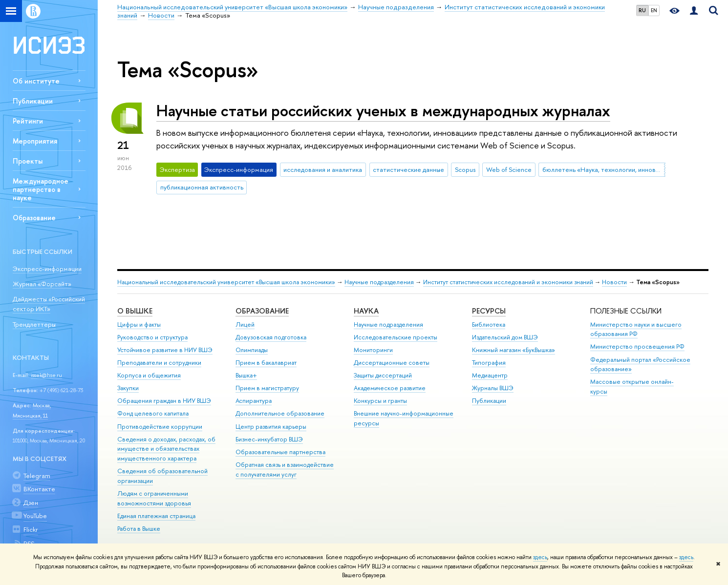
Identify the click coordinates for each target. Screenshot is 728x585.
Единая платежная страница (156, 516)
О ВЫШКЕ (135, 311)
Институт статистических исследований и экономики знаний (508, 282)
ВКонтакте (39, 489)
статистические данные (408, 169)
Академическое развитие (390, 388)
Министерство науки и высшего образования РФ (636, 329)
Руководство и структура (152, 337)
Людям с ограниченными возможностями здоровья (154, 498)
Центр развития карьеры (271, 427)
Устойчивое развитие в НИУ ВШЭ (165, 350)
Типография (489, 363)
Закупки (128, 388)
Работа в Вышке (139, 529)
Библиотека (489, 324)
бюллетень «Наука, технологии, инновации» (604, 169)
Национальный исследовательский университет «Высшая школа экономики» (226, 282)
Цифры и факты (139, 324)
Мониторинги (373, 350)
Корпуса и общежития (149, 375)
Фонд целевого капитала (153, 413)
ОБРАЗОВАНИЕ (262, 311)
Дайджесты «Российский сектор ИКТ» (49, 304)
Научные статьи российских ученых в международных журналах (383, 110)
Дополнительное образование (280, 413)
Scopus (465, 169)
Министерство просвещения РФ (637, 346)
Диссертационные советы (392, 363)
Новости (614, 282)
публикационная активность (202, 187)
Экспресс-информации (47, 269)
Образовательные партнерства (280, 452)
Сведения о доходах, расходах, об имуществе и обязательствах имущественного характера (166, 449)
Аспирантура (254, 401)
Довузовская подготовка (271, 337)
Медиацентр (490, 375)
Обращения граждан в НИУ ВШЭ (164, 401)
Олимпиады (252, 350)
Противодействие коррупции (160, 427)
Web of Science (509, 169)
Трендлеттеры (34, 324)
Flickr (31, 529)
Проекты (28, 161)
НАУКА (366, 311)
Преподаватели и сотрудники (159, 363)
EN (654, 10)
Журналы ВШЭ (493, 388)
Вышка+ (246, 375)
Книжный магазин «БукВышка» (514, 350)
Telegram (37, 476)
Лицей (245, 324)
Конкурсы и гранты (380, 401)
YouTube (35, 516)
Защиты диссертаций (383, 375)
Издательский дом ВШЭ (505, 337)
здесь (540, 557)
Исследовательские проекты (396, 337)
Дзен (31, 502)
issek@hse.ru (46, 375)
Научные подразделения (379, 282)
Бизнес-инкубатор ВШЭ (269, 439)
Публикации (33, 101)
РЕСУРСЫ (489, 311)
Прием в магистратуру (267, 388)
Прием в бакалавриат (266, 363)
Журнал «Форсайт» (42, 284)
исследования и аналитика (323, 169)
